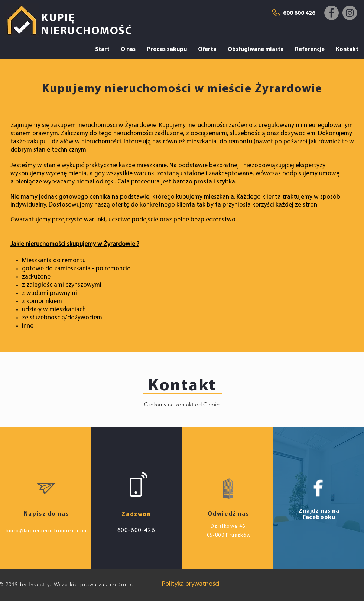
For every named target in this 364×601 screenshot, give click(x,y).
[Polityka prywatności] (191, 584)
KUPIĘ (58, 18)
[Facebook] (331, 13)
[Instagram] (350, 13)
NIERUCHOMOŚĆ (87, 31)
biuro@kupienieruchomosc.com (47, 531)
